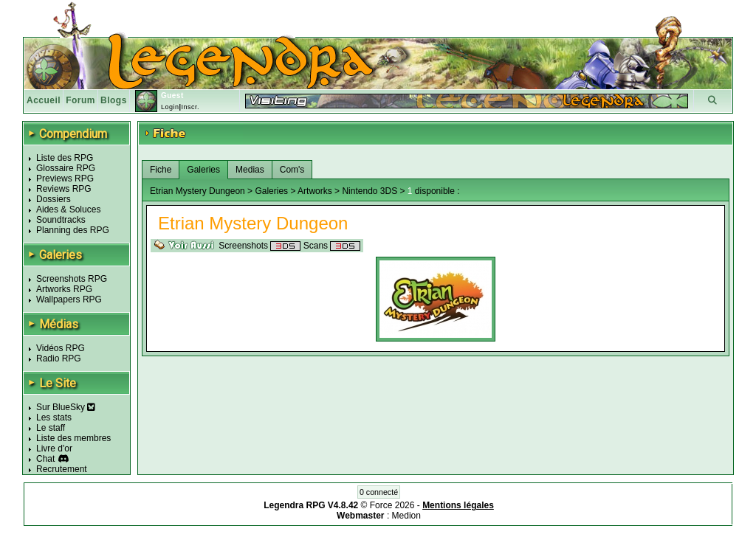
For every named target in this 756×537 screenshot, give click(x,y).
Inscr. (190, 107)
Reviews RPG (64, 189)
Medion (406, 516)
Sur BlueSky (66, 407)
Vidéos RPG (61, 348)
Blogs (114, 100)
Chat (45, 459)
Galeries (203, 170)
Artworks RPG (64, 289)
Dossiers (54, 199)
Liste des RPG (65, 158)
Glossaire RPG (66, 168)
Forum (80, 100)
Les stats (54, 418)
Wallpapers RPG (69, 299)
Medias (250, 170)
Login (170, 107)
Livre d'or (54, 448)
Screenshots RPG (72, 279)
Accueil (44, 100)
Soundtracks (61, 220)
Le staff (51, 428)
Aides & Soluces (68, 209)
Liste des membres (73, 438)
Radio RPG (59, 358)
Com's (292, 170)
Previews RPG (65, 179)
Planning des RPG (73, 230)
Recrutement (62, 469)
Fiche (161, 170)
